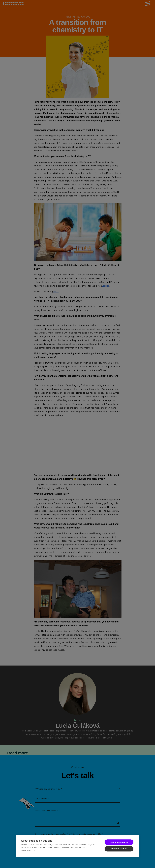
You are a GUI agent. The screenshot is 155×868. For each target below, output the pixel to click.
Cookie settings (119, 849)
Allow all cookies (119, 842)
